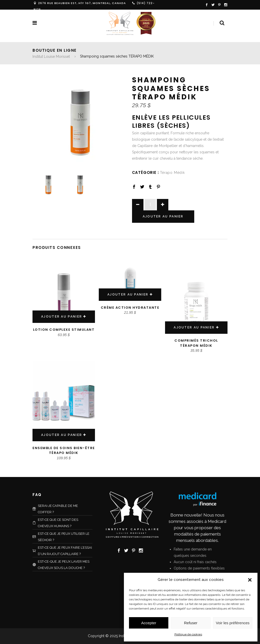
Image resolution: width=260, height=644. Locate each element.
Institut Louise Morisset (51, 57)
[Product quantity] (150, 205)
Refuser (191, 623)
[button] (250, 580)
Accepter (149, 623)
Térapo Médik (172, 173)
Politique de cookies (188, 634)
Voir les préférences (233, 623)
